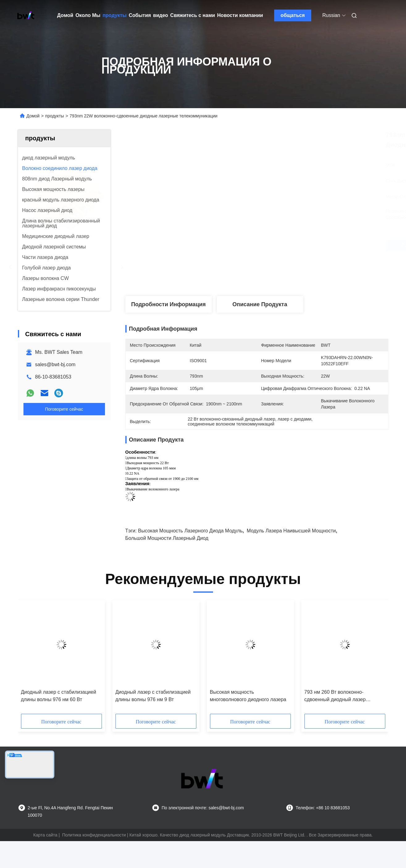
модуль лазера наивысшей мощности (291, 531)
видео (161, 15)
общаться (293, 15)
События (140, 15)
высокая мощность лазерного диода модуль (190, 531)
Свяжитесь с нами (193, 15)
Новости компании (240, 15)
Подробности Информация (169, 304)
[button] (36, 659)
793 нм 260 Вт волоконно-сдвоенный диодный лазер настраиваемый (335, 696)
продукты (115, 15)
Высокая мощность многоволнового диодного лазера (248, 696)
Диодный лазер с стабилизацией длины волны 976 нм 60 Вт (59, 696)
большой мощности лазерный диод (167, 538)
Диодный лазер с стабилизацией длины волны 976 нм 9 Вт (153, 696)
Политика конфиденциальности (94, 835)
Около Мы (88, 15)
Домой (65, 15)
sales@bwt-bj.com (55, 364)
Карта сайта (45, 835)
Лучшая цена (290, 245)
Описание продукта (260, 304)
